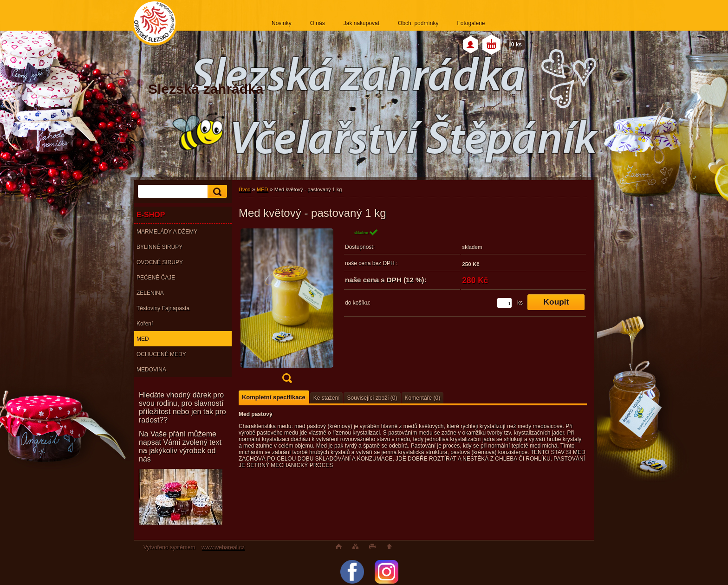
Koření (145, 324)
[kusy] (504, 303)
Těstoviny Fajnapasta (163, 308)
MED (143, 339)
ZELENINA (150, 293)
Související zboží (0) (372, 398)
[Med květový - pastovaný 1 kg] (287, 309)
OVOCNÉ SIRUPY (160, 262)
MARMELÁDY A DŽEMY (167, 232)
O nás (318, 23)
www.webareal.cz (223, 547)
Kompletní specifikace (274, 397)
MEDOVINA (151, 370)
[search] (216, 192)
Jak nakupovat (361, 23)
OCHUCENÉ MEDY (161, 354)
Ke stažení (327, 398)
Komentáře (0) (423, 398)
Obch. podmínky (418, 23)
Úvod (245, 189)
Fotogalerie (471, 23)
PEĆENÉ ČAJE (156, 278)
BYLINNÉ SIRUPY (159, 247)
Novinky (282, 23)
